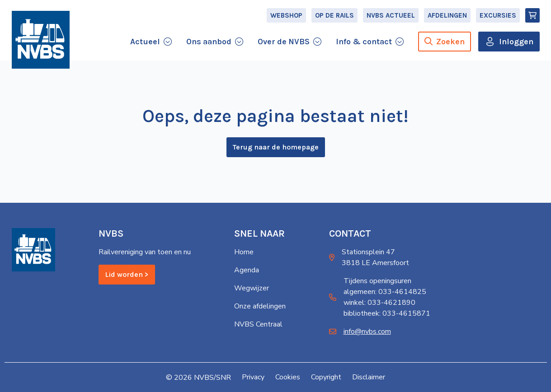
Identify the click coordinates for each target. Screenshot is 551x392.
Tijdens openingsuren (377, 281)
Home (244, 252)
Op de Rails (334, 16)
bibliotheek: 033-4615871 (387, 314)
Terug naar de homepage (276, 148)
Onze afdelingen (260, 307)
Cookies (288, 378)
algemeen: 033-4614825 (385, 292)
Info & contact (364, 42)
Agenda (247, 271)
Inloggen (516, 42)
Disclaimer (369, 378)
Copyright (326, 378)
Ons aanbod (209, 42)
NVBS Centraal (258, 325)
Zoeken (445, 42)
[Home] (41, 42)
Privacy (253, 378)
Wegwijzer (252, 289)
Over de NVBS (284, 42)
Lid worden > (127, 275)
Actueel (145, 42)
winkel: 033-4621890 (379, 303)
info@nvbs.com (367, 332)
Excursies (498, 16)
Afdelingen (447, 16)
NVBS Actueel (391, 16)
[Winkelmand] (532, 16)
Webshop (286, 16)
